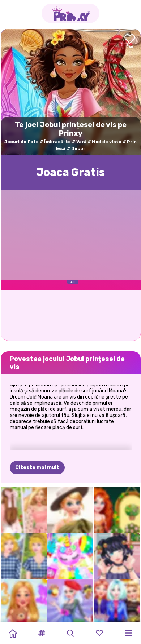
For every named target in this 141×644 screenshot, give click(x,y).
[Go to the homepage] (70, 13)
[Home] (13, 633)
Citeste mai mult (37, 468)
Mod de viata (107, 142)
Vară (81, 142)
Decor (78, 148)
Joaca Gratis (70, 172)
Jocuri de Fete (22, 142)
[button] (42, 633)
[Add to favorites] (130, 42)
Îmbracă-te (57, 142)
